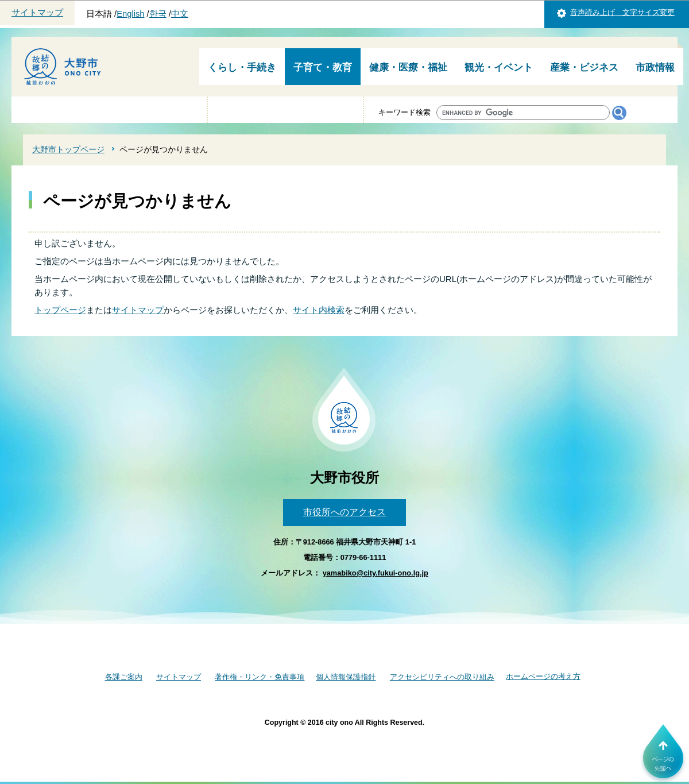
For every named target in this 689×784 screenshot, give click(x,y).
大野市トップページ (68, 149)
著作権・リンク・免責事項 (260, 677)
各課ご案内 (124, 677)
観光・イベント (499, 67)
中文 (180, 14)
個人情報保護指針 (346, 677)
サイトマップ (37, 13)
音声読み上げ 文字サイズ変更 (622, 12)
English (130, 14)
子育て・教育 (323, 67)
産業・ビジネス (584, 67)
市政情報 (655, 67)
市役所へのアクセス (344, 512)
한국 (158, 14)
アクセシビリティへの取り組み (442, 677)
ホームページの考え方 (543, 676)
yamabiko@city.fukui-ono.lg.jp (376, 573)
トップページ (60, 310)
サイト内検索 (319, 310)
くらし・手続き (242, 67)
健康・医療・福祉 (408, 67)
